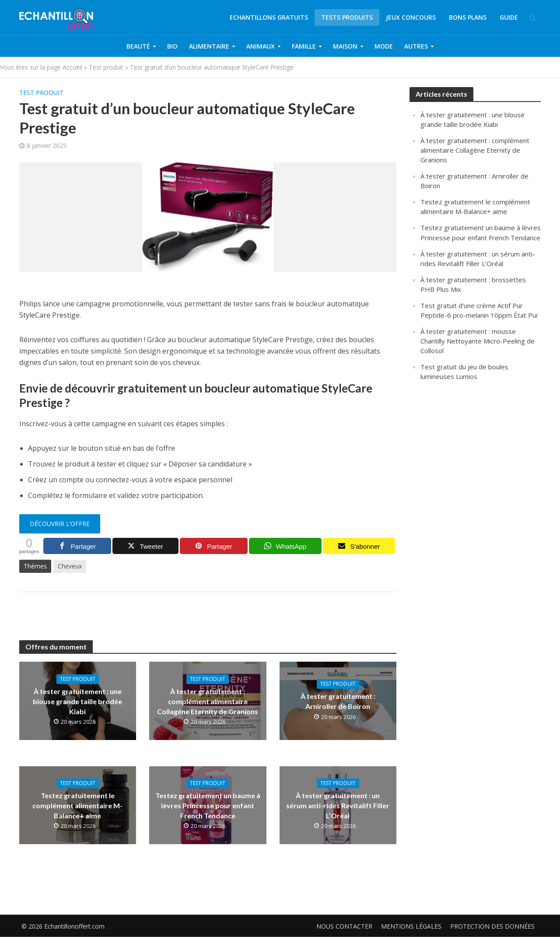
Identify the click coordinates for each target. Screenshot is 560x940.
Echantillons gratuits (269, 17)
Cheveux (70, 566)
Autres (416, 46)
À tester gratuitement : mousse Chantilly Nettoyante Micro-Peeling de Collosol (478, 341)
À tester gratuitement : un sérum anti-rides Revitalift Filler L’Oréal (338, 805)
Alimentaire (209, 46)
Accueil (72, 67)
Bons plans (468, 17)
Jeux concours (411, 17)
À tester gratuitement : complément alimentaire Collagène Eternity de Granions (208, 701)
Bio (172, 46)
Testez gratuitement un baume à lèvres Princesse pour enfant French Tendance (208, 805)
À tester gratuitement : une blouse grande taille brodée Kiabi (77, 701)
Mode (384, 46)
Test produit (106, 67)
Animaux (261, 46)
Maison (345, 46)
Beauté (138, 46)
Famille (304, 46)
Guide (509, 17)
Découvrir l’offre (60, 524)
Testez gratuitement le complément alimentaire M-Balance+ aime (77, 805)
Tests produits (347, 17)
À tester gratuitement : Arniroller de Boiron (338, 701)
